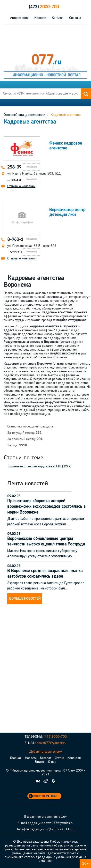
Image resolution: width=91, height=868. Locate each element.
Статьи (59, 758)
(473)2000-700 (55, 737)
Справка (75, 18)
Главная (16, 758)
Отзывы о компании (21, 186)
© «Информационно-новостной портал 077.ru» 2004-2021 (46, 773)
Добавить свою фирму (45, 752)
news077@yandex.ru (51, 743)
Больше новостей (25, 599)
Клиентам (74, 758)
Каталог (58, 18)
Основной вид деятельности (24, 115)
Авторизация (19, 18)
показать (32, 167)
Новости (40, 18)
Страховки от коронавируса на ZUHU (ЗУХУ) (40, 467)
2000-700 (44, 7)
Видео (40, 762)
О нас (52, 762)
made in (45, 796)
